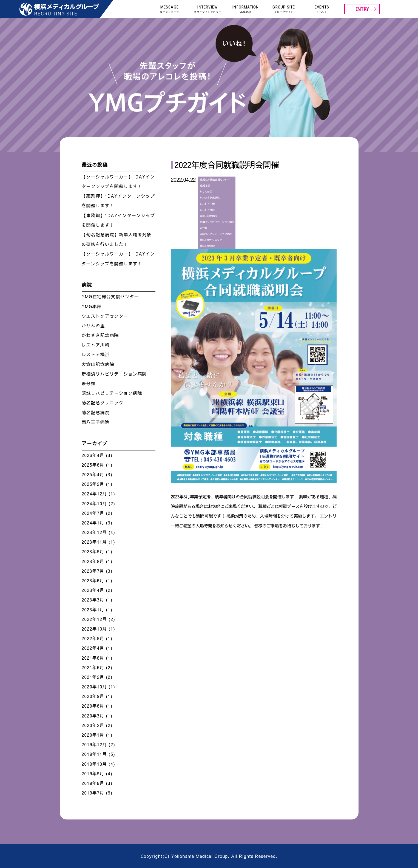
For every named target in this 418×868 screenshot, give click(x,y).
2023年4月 (93, 590)
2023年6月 (93, 580)
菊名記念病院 (207, 246)
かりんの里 (206, 192)
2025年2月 (93, 484)
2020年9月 (93, 696)
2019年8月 (93, 783)
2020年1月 (93, 735)
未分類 (203, 228)
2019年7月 (93, 793)
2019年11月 (94, 754)
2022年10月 (94, 629)
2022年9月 (93, 638)
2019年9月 (93, 773)
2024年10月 (94, 503)
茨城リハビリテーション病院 (216, 234)
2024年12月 (94, 493)
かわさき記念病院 (209, 198)
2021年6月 (93, 667)
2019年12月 (94, 744)
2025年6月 (93, 465)
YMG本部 (205, 186)
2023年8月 (93, 561)
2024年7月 (93, 513)
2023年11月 (94, 542)
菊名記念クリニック (211, 240)
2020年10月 (94, 687)
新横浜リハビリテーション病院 (217, 222)
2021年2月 (93, 677)
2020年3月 (93, 716)
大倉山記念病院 (208, 216)
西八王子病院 (96, 422)
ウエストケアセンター (105, 316)
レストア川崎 (207, 204)
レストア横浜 (207, 210)
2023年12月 (94, 532)
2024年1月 (93, 523)
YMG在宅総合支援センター (215, 180)
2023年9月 (93, 551)
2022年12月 (94, 619)
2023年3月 (93, 600)
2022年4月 (93, 648)
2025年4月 (93, 474)
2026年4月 (93, 455)
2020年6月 (93, 706)
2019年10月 (94, 764)
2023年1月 (93, 609)
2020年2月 (93, 725)
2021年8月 (93, 658)
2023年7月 (93, 571)
